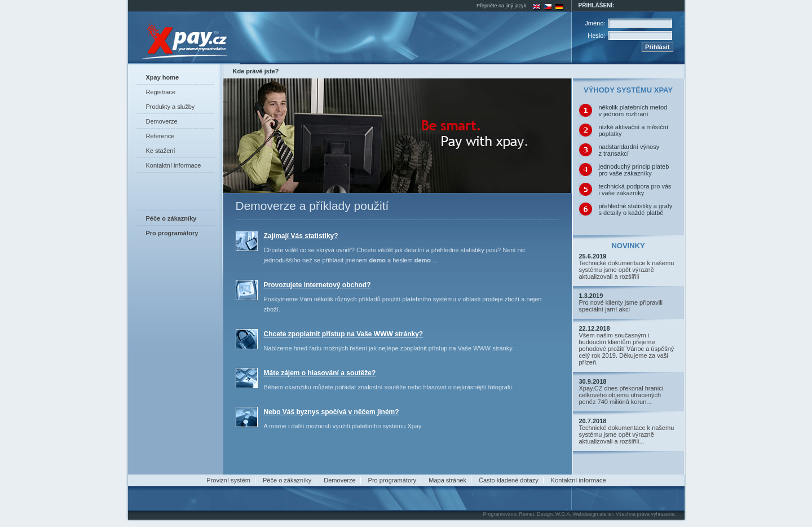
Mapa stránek (447, 480)
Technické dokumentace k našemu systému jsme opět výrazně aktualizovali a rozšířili (627, 270)
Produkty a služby (171, 107)
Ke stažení (161, 151)
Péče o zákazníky (287, 480)
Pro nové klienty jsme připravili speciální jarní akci (621, 306)
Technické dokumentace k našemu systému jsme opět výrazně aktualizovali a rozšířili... (627, 434)
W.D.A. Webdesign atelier (584, 514)
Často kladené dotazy (509, 480)
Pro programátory (392, 480)
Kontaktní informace (174, 165)
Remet (526, 514)
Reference (160, 136)
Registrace (161, 92)
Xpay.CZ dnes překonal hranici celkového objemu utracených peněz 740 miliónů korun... (621, 395)
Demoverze (162, 121)
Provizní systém (228, 480)
